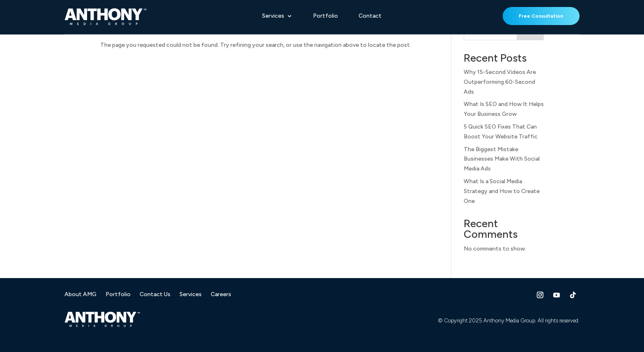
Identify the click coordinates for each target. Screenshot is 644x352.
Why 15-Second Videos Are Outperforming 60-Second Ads (500, 82)
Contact (370, 16)
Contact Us (155, 295)
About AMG (80, 295)
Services (273, 16)
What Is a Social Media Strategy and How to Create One (502, 191)
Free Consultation (541, 16)
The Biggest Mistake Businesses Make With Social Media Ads (502, 159)
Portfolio (325, 16)
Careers (221, 295)
